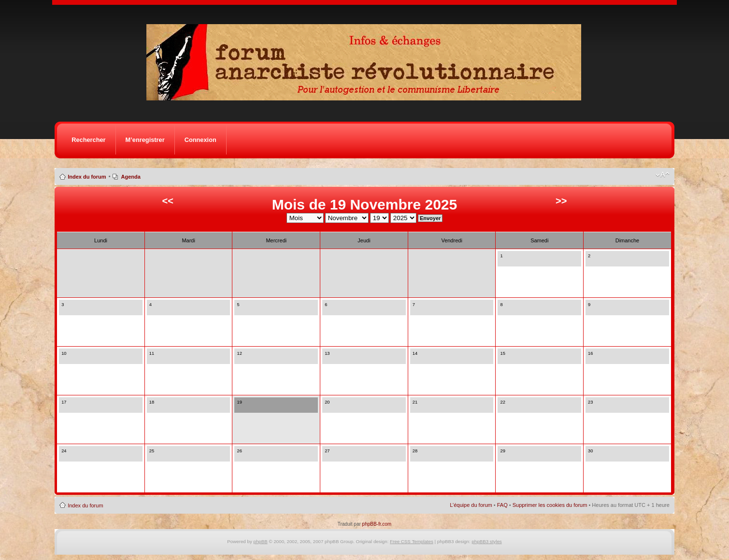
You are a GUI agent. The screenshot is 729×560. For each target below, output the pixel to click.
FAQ (502, 505)
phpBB (261, 541)
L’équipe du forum (471, 505)
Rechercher (88, 140)
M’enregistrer (145, 140)
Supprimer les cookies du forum (550, 505)
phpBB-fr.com (377, 524)
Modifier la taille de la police (663, 175)
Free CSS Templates (412, 541)
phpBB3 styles (486, 541)
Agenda (130, 177)
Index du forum (87, 177)
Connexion (200, 140)
